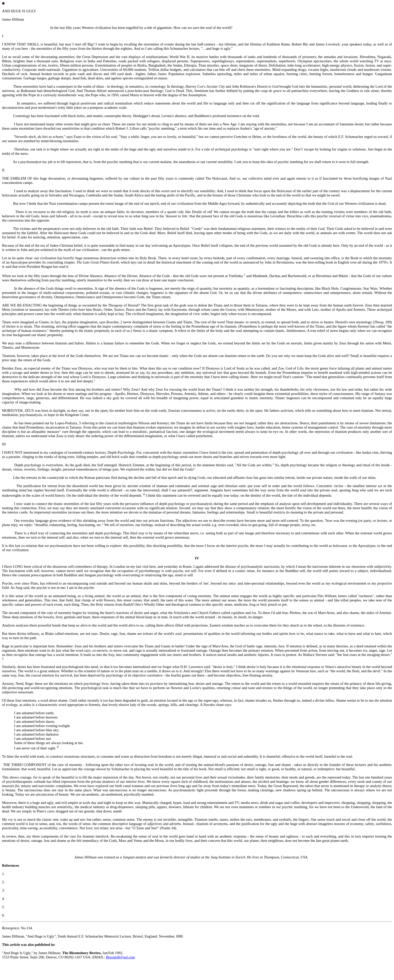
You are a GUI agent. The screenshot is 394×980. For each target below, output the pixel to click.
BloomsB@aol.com (120, 957)
